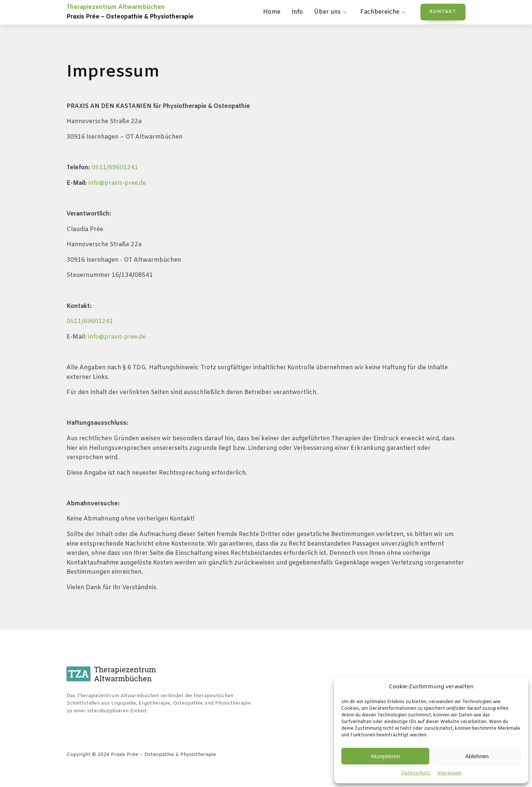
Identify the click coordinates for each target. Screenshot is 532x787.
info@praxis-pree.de (117, 183)
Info (297, 12)
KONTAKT (443, 12)
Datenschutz (416, 773)
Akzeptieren (385, 756)
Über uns (331, 12)
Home (272, 12)
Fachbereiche (384, 12)
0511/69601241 (115, 168)
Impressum (449, 773)
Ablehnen (477, 756)
